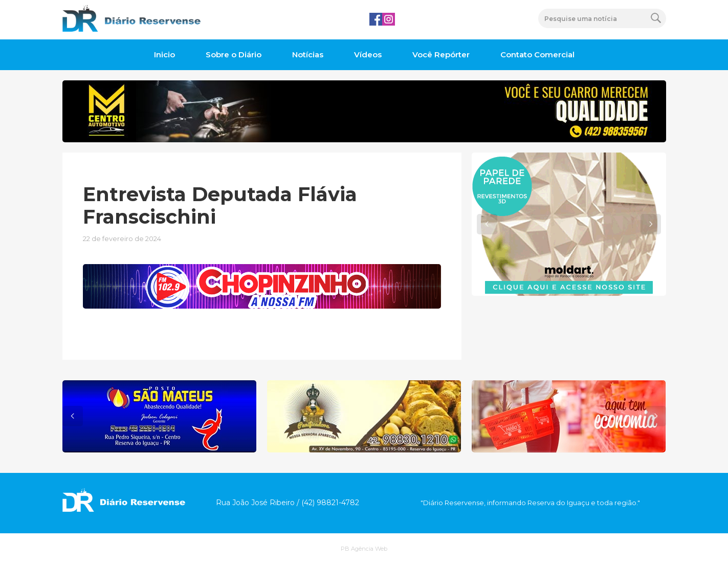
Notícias (308, 55)
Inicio (164, 55)
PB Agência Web (364, 549)
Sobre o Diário (234, 55)
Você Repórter (441, 55)
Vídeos (368, 55)
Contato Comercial (537, 55)
